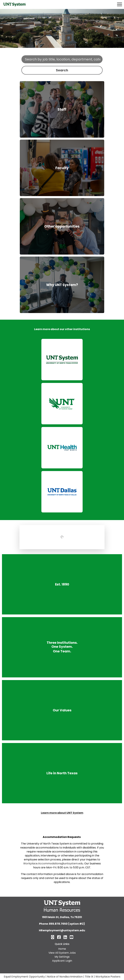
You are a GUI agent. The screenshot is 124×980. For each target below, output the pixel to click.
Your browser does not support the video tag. (62, 28)
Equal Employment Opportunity (24, 977)
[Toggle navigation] (120, 4)
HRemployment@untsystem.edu (62, 930)
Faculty (62, 168)
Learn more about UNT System (62, 813)
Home (62, 949)
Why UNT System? (62, 285)
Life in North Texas (62, 773)
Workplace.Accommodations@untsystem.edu (53, 863)
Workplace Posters (108, 977)
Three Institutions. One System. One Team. (62, 647)
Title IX (89, 977)
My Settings (62, 957)
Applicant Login (62, 961)
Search (62, 70)
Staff (62, 109)
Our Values (62, 710)
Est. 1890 (62, 584)
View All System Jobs (62, 953)
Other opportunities (62, 226)
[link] (62, 360)
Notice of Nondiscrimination (65, 977)
